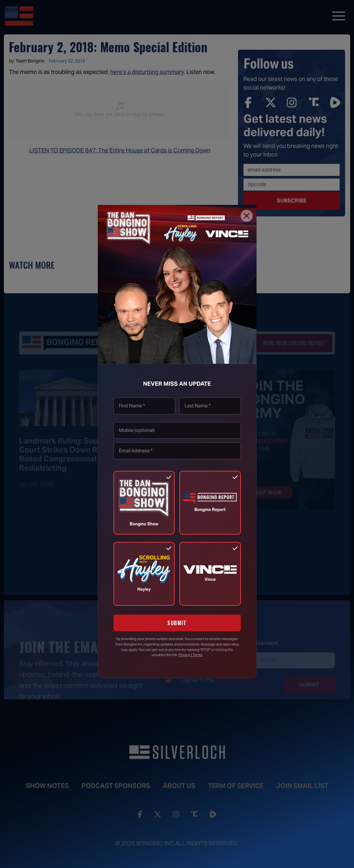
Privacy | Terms (190, 655)
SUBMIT (177, 623)
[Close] (247, 216)
